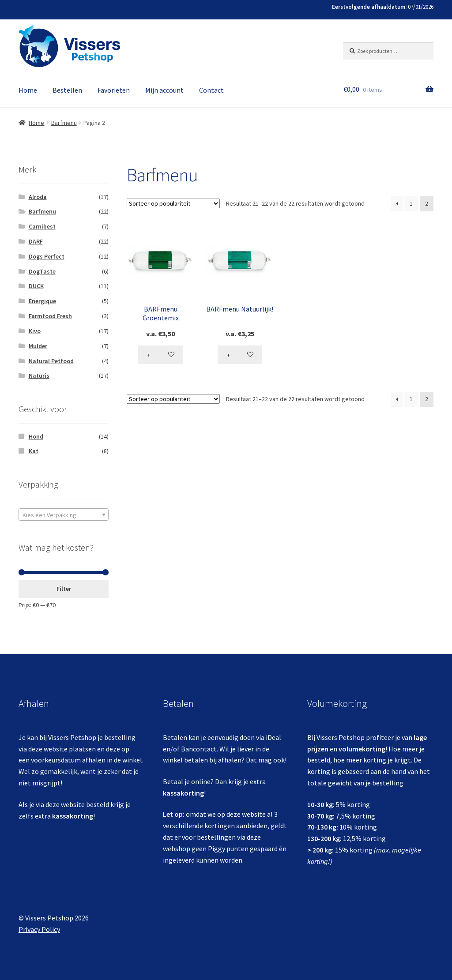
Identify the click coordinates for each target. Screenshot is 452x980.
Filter (64, 589)
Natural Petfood (51, 361)
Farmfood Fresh (50, 316)
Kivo (35, 331)
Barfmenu (64, 123)
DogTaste (42, 271)
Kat (34, 451)
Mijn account (164, 90)
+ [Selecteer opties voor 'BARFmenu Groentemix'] (149, 355)
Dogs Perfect (47, 256)
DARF (36, 241)
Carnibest (42, 226)
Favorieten (114, 90)
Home (28, 90)
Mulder (38, 346)
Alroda (38, 197)
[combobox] (64, 514)
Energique (42, 301)
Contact (211, 90)
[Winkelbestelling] (173, 203)
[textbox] (64, 515)
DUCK (36, 286)
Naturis (39, 375)
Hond (36, 436)
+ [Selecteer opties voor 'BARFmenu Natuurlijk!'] (228, 355)
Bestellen (67, 90)
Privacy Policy (39, 929)
